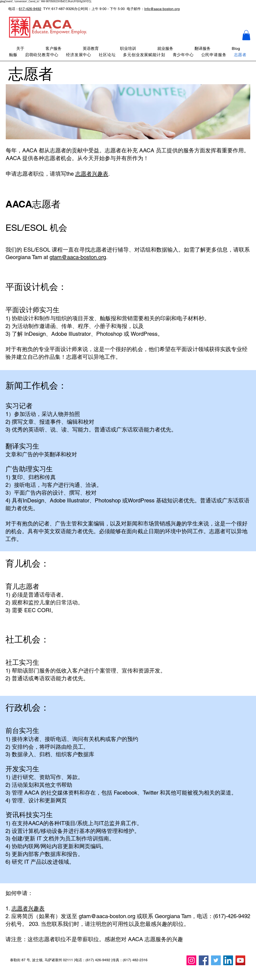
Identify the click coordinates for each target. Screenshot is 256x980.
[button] (246, 35)
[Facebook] (204, 960)
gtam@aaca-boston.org (78, 257)
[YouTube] (240, 960)
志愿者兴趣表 (92, 174)
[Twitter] (216, 960)
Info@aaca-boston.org (162, 9)
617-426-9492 (30, 9)
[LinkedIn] (228, 960)
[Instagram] (191, 960)
